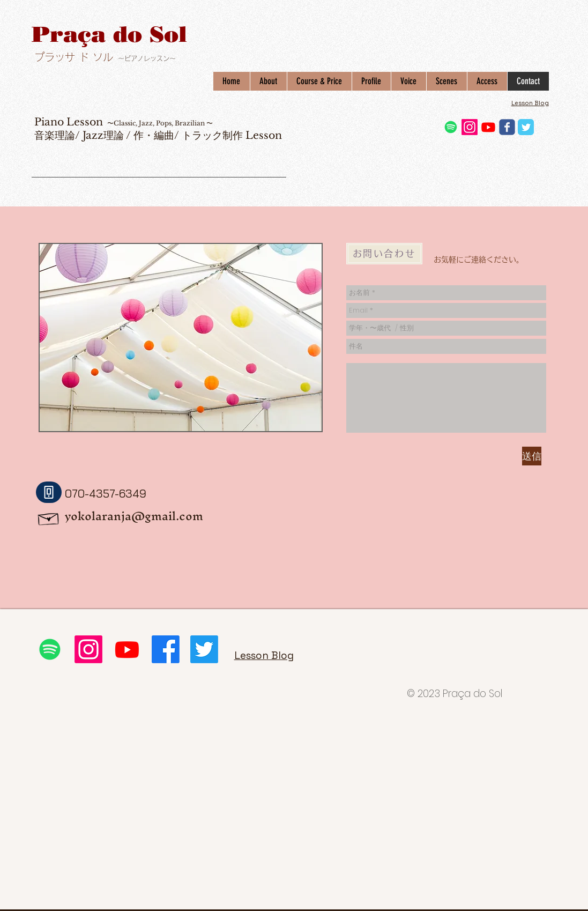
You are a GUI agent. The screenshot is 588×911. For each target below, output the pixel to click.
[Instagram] (470, 127)
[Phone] (49, 492)
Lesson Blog (530, 103)
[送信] (532, 456)
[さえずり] (204, 649)
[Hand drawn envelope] (49, 517)
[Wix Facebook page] (507, 127)
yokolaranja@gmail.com (134, 516)
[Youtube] (488, 127)
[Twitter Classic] (526, 127)
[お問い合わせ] (384, 254)
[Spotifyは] (451, 127)
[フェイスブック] (166, 649)
